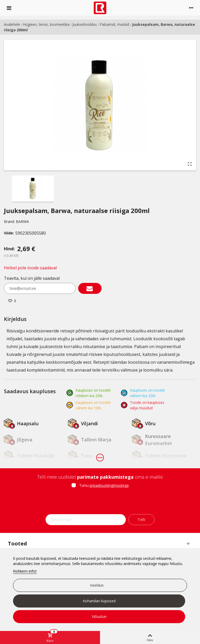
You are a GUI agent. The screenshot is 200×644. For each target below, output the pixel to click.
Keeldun (97, 585)
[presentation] (100, 503)
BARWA (22, 221)
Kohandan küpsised (99, 601)
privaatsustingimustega (109, 485)
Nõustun (99, 616)
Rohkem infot (25, 571)
